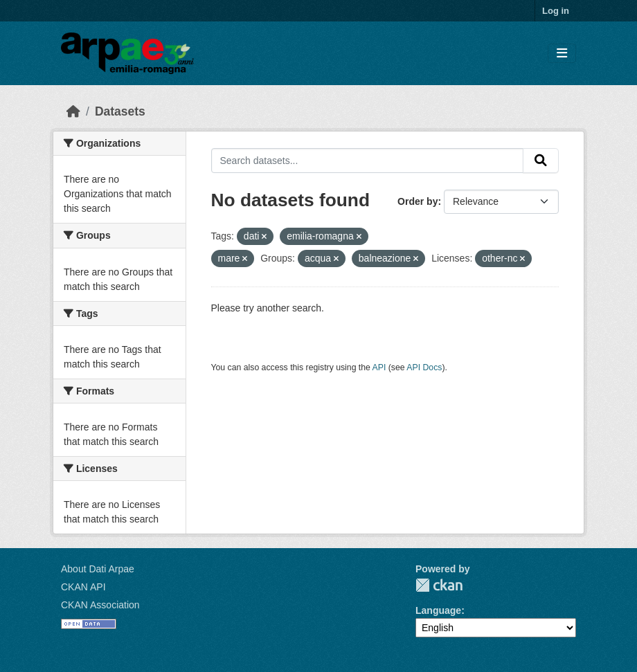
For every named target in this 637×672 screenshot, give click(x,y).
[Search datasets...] (368, 161)
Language (438, 610)
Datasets (120, 111)
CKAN (439, 585)
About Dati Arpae (98, 569)
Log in (556, 11)
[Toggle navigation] (562, 54)
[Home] (73, 111)
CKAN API (83, 587)
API (379, 367)
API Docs (424, 367)
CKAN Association (100, 605)
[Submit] (541, 161)
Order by (418, 201)
